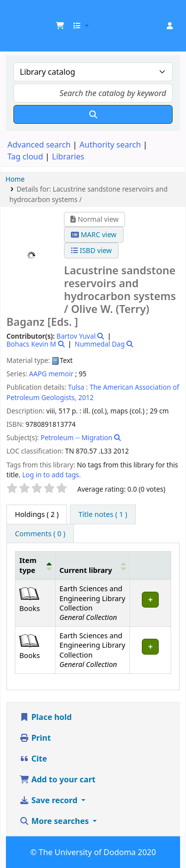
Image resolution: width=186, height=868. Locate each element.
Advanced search (39, 145)
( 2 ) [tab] (37, 514)
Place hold (46, 717)
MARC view (94, 234)
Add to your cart (58, 779)
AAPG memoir (51, 374)
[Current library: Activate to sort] (93, 565)
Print (35, 738)
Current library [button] (86, 570)
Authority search (110, 145)
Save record (49, 800)
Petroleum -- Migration (77, 437)
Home (15, 179)
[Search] (93, 114)
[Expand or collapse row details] (151, 603)
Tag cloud (25, 156)
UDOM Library (18, 14)
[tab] (103, 514)
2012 (86, 397)
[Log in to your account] (170, 26)
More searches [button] (55, 821)
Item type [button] (28, 565)
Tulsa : (78, 387)
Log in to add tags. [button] (52, 475)
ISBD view (91, 250)
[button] (60, 26)
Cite (33, 759)
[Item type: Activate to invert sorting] (35, 565)
